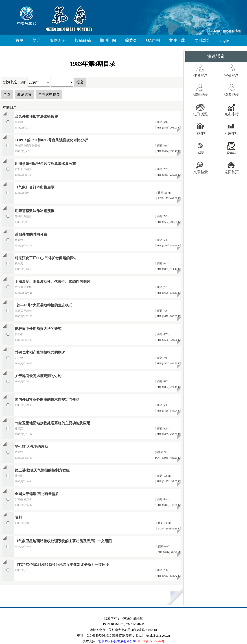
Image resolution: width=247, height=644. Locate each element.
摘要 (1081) (163, 476)
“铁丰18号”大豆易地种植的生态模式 (44, 305)
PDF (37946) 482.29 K (167, 458)
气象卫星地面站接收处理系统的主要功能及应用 (52, 423)
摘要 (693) (162, 263)
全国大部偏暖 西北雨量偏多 (37, 494)
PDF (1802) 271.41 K (168, 387)
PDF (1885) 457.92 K (168, 434)
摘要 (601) (164, 523)
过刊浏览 (202, 40)
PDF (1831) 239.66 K (168, 175)
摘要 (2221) (162, 452)
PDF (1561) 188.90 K (168, 363)
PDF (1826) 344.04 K (168, 411)
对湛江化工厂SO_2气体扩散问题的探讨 (46, 258)
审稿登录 (232, 75)
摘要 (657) (164, 193)
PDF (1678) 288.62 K (168, 316)
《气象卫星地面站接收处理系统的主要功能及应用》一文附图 (63, 541)
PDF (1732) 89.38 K (169, 198)
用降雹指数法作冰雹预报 (35, 211)
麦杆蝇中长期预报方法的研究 (38, 329)
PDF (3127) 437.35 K (168, 481)
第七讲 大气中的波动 (31, 447)
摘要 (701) (162, 287)
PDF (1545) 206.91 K (168, 128)
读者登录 (232, 95)
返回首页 (232, 172)
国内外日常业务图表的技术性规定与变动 (47, 399)
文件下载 (177, 40)
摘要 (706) (162, 570)
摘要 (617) (162, 381)
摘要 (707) (162, 169)
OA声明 (153, 40)
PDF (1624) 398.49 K (168, 151)
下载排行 (201, 133)
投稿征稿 (83, 40)
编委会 (131, 40)
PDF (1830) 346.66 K (168, 246)
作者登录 (201, 75)
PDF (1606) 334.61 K (168, 293)
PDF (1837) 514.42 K (168, 269)
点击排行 (232, 114)
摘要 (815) (162, 146)
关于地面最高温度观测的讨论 (38, 376)
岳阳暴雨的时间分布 (31, 234)
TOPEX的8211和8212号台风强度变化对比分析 (51, 140)
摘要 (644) (162, 499)
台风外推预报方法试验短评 (36, 116)
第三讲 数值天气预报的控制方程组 (42, 470)
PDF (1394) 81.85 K (169, 529)
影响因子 (58, 40)
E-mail (232, 152)
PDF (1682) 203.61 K (168, 222)
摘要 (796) (162, 311)
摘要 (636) (163, 547)
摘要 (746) (162, 358)
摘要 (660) (162, 405)
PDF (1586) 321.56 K (168, 340)
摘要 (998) (162, 429)
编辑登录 (201, 95)
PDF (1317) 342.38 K (168, 505)
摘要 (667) (162, 334)
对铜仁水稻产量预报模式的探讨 (40, 352)
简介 (37, 40)
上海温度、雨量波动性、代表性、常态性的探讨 (52, 282)
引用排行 (232, 133)
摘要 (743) (162, 216)
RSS (201, 152)
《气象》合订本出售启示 (35, 187)
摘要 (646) (162, 122)
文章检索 (201, 172)
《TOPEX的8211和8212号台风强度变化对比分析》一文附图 (62, 565)
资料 (18, 517)
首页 (20, 40)
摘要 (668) (162, 240)
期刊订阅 (108, 40)
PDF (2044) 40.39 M (168, 552)
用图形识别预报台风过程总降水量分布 (45, 164)
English (225, 40)
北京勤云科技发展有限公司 (117, 641)
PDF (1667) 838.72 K (168, 576)
